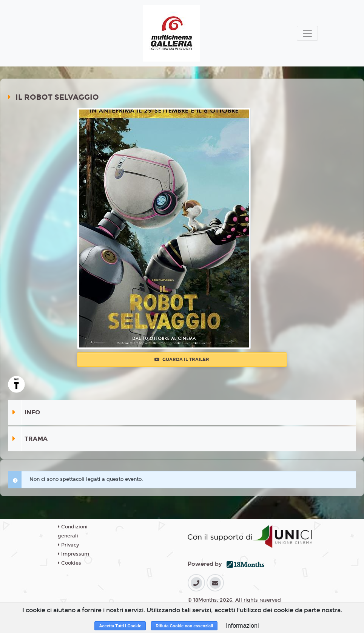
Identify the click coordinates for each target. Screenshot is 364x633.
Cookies (69, 563)
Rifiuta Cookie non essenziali (184, 626)
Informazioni (242, 626)
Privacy (68, 545)
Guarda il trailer (182, 360)
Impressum (73, 554)
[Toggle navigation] (307, 33)
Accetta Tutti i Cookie (120, 626)
